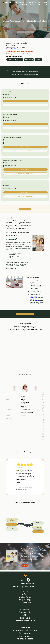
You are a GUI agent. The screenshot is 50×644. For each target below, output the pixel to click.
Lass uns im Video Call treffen (38, 523)
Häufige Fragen (25, 597)
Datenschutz (25, 612)
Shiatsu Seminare (43, 2)
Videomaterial (33, 298)
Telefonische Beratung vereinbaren (25, 314)
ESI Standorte (25, 603)
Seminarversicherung (25, 621)
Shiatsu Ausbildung (31, 2)
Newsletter (25, 627)
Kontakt (25, 591)
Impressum (25, 609)
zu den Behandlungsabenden (12, 529)
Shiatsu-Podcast (25, 639)
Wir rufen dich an (37, 527)
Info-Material (25, 636)
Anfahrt (25, 594)
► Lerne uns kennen (11, 268)
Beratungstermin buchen (25, 630)
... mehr (38, 4)
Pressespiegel (25, 633)
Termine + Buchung (19, 2)
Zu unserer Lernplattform (38, 531)
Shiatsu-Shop (25, 600)
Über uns (32, 4)
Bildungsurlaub (23, 4)
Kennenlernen (8, 2)
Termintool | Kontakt (11, 49)
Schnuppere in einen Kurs (12, 520)
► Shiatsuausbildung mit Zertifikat (15, 60)
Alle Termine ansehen (25, 209)
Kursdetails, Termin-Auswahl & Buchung (25, 105)
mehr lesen (18, 485)
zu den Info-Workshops (12, 524)
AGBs (25, 615)
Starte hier (25, 565)
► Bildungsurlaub (29, 60)
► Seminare (38, 60)
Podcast (35, 301)
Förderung (25, 618)
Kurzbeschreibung (25, 101)
